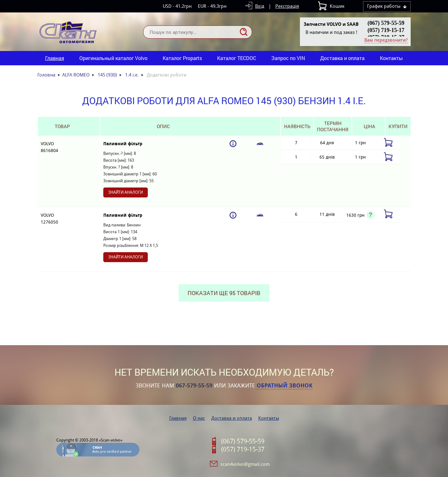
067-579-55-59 (194, 386)
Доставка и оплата (342, 58)
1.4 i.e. (132, 75)
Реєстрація (287, 6)
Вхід (260, 6)
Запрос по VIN (288, 58)
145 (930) (107, 75)
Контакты (391, 58)
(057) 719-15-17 (386, 30)
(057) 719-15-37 (243, 449)
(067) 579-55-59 (386, 23)
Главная (55, 58)
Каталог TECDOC (237, 58)
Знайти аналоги (126, 192)
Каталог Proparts (182, 58)
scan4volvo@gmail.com (245, 464)
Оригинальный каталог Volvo (113, 58)
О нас (199, 418)
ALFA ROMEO (76, 75)
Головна (46, 75)
